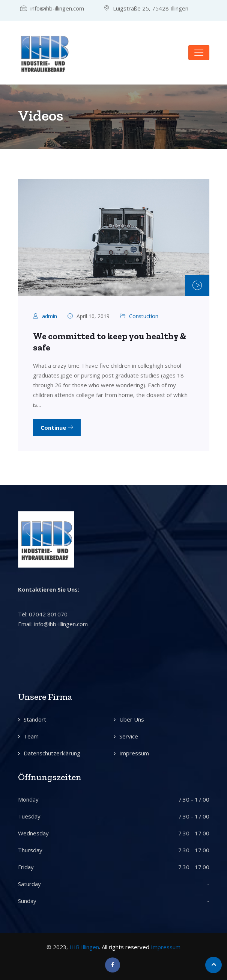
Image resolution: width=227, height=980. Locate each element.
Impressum (134, 753)
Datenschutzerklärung (52, 753)
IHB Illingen (84, 947)
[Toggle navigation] (199, 53)
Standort (35, 719)
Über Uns (132, 719)
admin (50, 316)
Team (31, 736)
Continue (57, 427)
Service (129, 736)
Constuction (144, 316)
